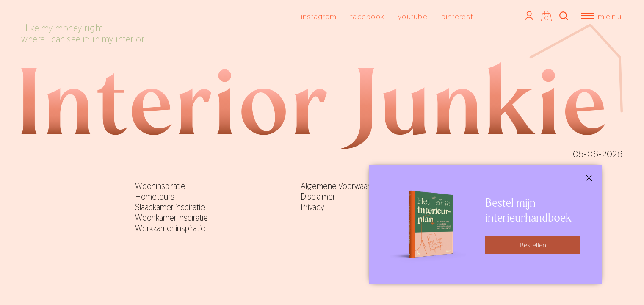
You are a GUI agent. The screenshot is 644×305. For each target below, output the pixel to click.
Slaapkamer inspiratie (170, 207)
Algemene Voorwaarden (342, 186)
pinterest (457, 16)
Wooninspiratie (160, 186)
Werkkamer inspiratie (170, 228)
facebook (367, 16)
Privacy (312, 207)
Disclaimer (318, 197)
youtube (413, 16)
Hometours (155, 197)
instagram (319, 16)
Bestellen (533, 245)
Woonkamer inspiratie (171, 218)
